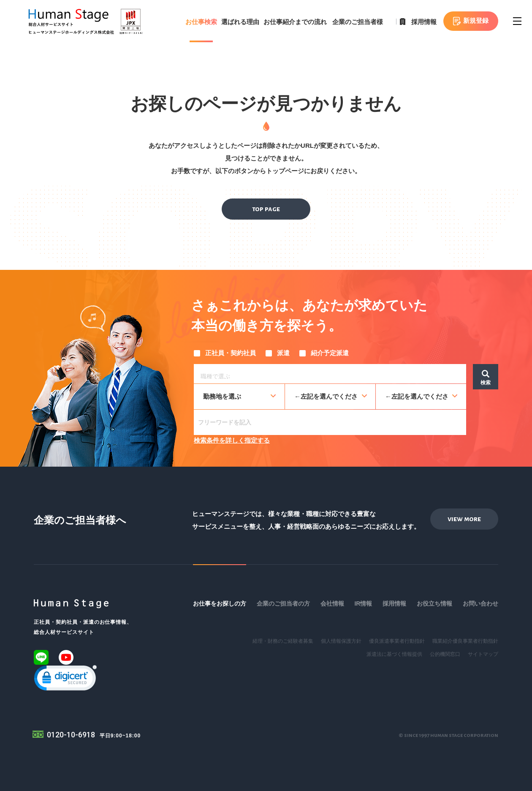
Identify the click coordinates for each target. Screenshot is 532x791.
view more (464, 519)
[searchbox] (332, 375)
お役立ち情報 (434, 603)
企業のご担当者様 (358, 22)
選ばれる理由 (240, 22)
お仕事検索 (201, 22)
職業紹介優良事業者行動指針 (465, 641)
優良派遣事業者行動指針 (397, 641)
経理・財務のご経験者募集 (283, 641)
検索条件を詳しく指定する (232, 440)
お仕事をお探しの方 (220, 603)
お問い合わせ (480, 603)
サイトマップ (483, 654)
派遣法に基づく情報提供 (394, 654)
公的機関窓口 (445, 654)
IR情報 (363, 603)
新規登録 (476, 20)
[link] (65, 680)
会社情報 (332, 603)
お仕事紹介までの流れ (295, 22)
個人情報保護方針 (341, 641)
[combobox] (330, 374)
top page (266, 209)
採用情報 (424, 22)
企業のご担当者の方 (283, 603)
